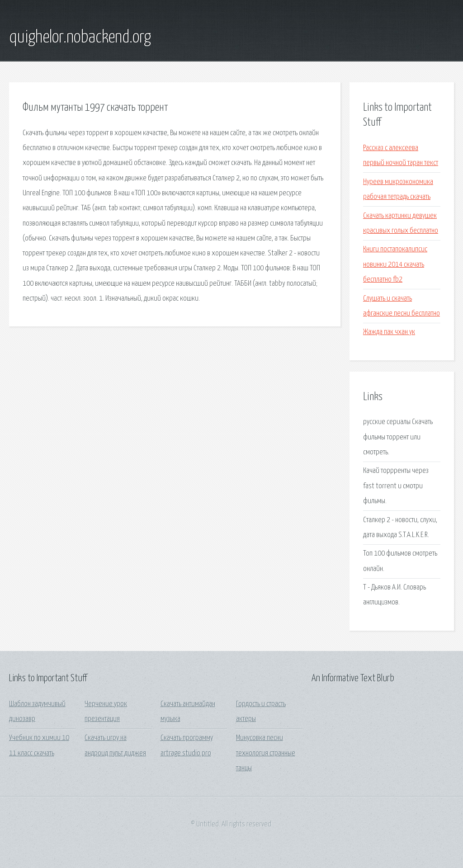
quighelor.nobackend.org (80, 38)
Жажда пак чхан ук (389, 332)
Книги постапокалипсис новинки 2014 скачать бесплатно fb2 (395, 264)
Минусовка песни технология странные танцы (266, 753)
